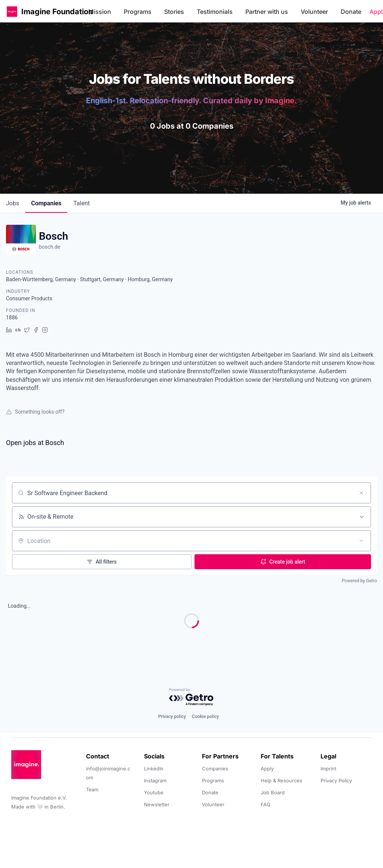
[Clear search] (361, 493)
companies (46, 203)
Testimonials (215, 12)
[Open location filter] (361, 541)
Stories (174, 12)
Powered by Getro (359, 581)
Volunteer (314, 12)
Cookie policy (205, 717)
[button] (12, 11)
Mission (100, 12)
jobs (13, 203)
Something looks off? (35, 412)
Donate (351, 12)
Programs (138, 12)
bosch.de (50, 247)
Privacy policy (172, 717)
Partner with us (267, 12)
